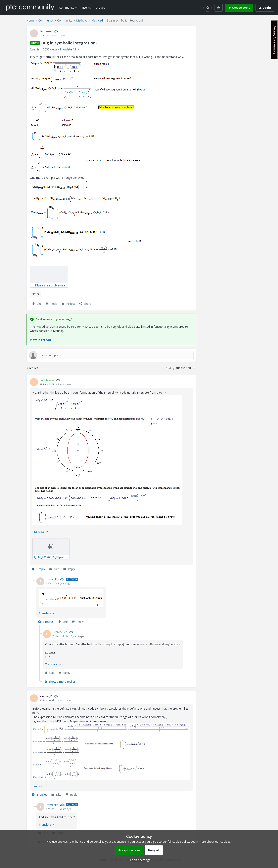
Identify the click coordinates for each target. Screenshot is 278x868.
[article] (111, 475)
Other (35, 294)
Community (46, 20)
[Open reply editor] (111, 355)
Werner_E (46, 696)
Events (86, 8)
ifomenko (46, 31)
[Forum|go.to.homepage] (30, 7)
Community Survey (274, 40)
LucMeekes (47, 380)
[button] (239, 8)
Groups (100, 8)
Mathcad (82, 20)
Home (31, 20)
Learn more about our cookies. (211, 842)
